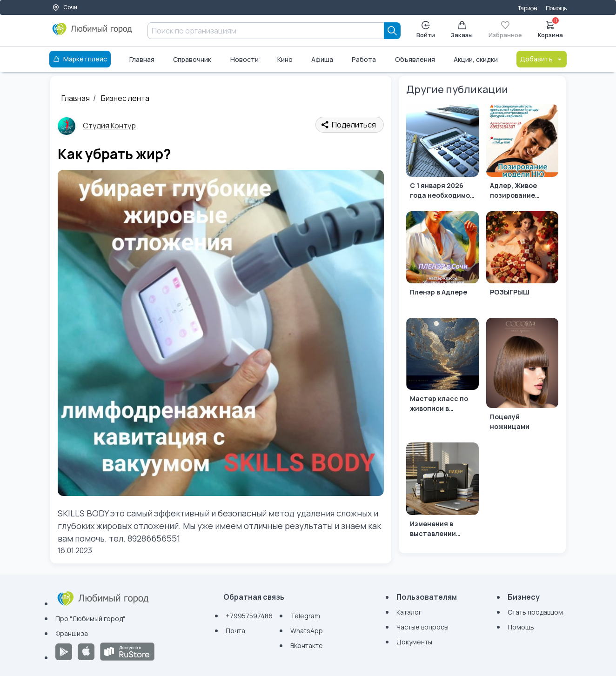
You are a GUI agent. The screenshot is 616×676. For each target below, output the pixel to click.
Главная (142, 59)
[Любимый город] (92, 33)
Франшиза (72, 633)
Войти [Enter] (426, 30)
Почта (235, 631)
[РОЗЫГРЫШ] (522, 261)
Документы (414, 642)
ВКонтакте (307, 646)
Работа (364, 59)
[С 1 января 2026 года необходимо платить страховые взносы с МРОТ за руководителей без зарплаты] (442, 154)
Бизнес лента (125, 98)
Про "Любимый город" (90, 619)
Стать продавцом (535, 612)
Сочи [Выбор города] (65, 7)
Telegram (305, 616)
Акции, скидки (476, 59)
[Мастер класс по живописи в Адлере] (442, 367)
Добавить (542, 59)
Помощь (556, 8)
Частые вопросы (422, 627)
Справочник (192, 59)
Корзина (550, 29)
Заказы (462, 30)
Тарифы (528, 8)
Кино (285, 59)
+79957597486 (249, 616)
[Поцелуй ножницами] (522, 376)
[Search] (392, 31)
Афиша (322, 59)
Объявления (415, 59)
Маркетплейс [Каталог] (80, 59)
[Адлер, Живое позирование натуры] (522, 154)
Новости (244, 59)
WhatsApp (307, 631)
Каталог (409, 612)
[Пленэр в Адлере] (442, 261)
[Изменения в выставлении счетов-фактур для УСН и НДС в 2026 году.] (442, 492)
